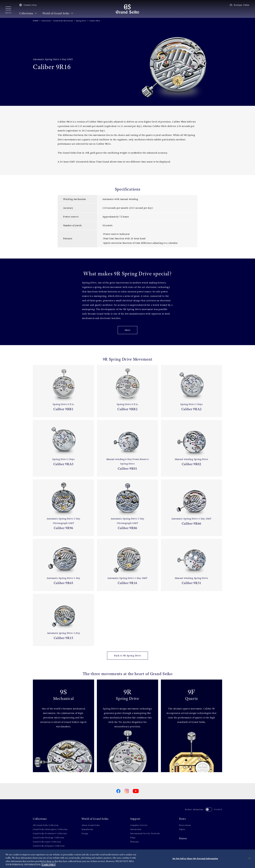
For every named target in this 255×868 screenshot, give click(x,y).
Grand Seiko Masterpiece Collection (50, 829)
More (128, 330)
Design (85, 833)
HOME (36, 21)
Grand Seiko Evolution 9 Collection (50, 833)
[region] (127, 859)
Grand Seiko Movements (63, 21)
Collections (28, 13)
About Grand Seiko (91, 825)
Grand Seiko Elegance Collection (49, 846)
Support (135, 819)
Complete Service (139, 825)
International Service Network (145, 833)
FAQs (133, 838)
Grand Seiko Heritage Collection (49, 838)
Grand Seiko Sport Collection (47, 842)
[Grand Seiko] (127, 9)
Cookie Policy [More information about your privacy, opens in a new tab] (49, 864)
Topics (182, 829)
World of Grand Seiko (58, 13)
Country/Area (28, 5)
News (182, 819)
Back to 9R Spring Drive (127, 656)
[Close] (249, 858)
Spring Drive (81, 21)
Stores (183, 838)
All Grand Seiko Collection (46, 825)
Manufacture (87, 829)
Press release (185, 825)
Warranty (135, 842)
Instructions (136, 829)
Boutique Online (240, 5)
